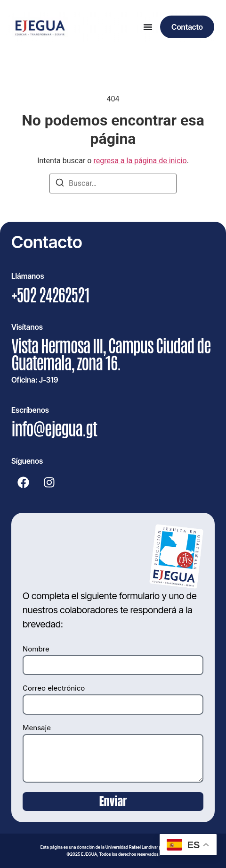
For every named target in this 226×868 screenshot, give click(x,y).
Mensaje (37, 728)
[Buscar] (60, 184)
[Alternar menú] (148, 27)
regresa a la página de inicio (140, 161)
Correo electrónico (54, 689)
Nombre (36, 649)
